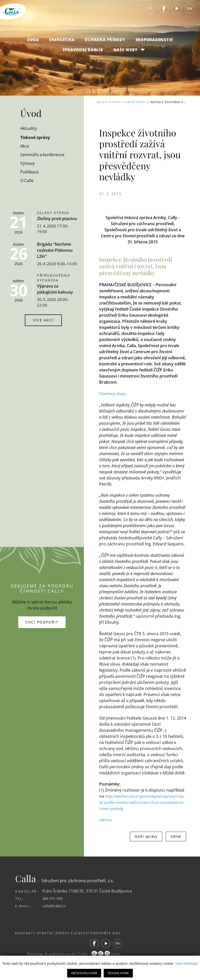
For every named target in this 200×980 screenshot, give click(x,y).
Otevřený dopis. (114, 394)
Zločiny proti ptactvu (57, 219)
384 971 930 (54, 904)
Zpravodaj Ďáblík (83, 54)
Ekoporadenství (154, 43)
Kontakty (26, 939)
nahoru (106, 826)
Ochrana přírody (105, 43)
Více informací (186, 964)
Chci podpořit (42, 625)
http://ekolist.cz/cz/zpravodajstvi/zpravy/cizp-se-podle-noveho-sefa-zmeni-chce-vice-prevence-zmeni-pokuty (143, 808)
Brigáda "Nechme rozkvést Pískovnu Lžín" (55, 250)
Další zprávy (146, 842)
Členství (95, 939)
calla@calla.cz (55, 912)
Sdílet (176, 842)
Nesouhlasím (84, 973)
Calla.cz (98, 102)
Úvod (33, 43)
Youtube (177, 13)
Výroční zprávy (61, 939)
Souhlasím (118, 973)
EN (189, 13)
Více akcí (43, 320)
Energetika (62, 43)
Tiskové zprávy (134, 102)
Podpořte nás (127, 939)
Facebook (164, 13)
